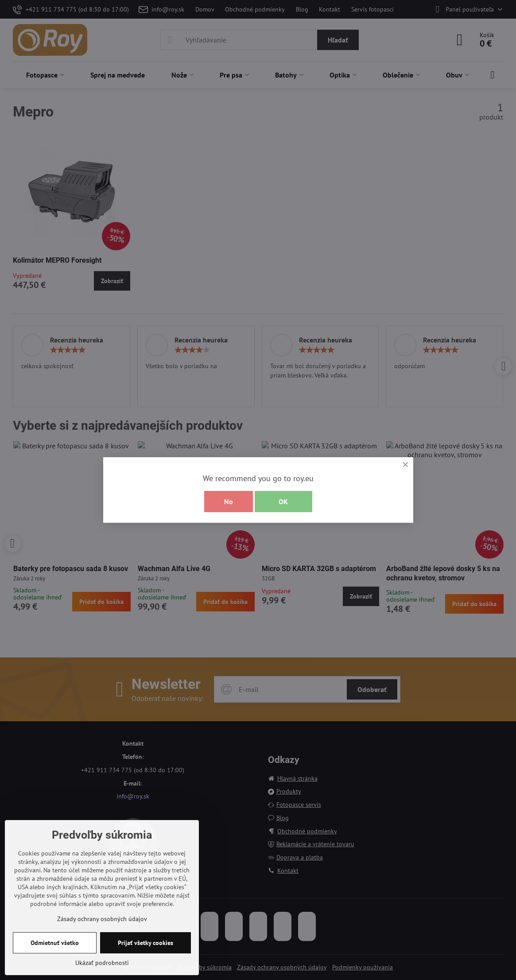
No (229, 502)
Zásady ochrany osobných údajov (102, 919)
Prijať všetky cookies (145, 943)
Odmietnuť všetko (55, 943)
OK (283, 502)
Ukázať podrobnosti (102, 963)
